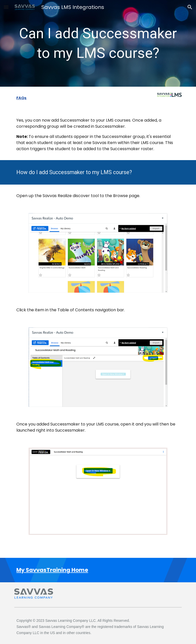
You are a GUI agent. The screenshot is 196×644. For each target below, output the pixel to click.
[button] (6, 7)
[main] (98, 43)
